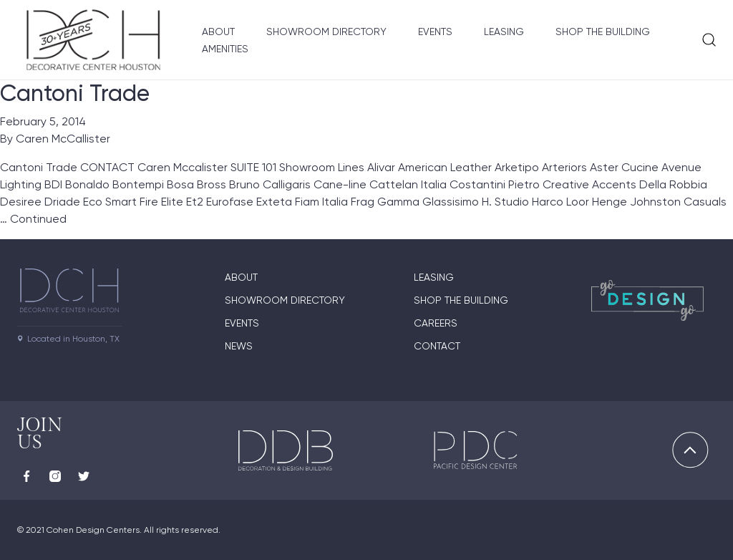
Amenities (225, 49)
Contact (437, 346)
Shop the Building (603, 32)
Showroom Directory (326, 32)
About (218, 32)
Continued (38, 219)
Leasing (504, 32)
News (239, 346)
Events (435, 32)
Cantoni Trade (75, 93)
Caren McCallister (63, 139)
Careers (436, 323)
